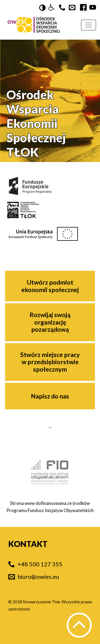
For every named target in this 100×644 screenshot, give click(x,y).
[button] (52, 8)
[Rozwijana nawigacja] (89, 25)
